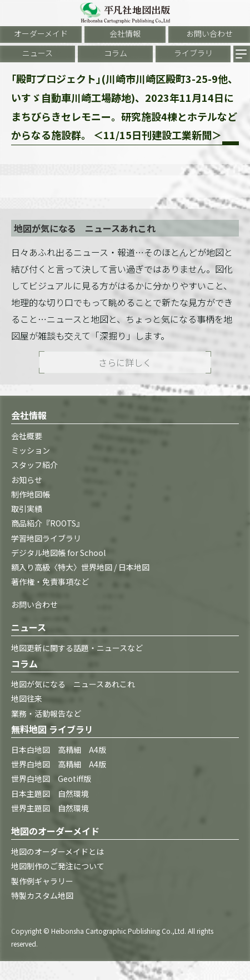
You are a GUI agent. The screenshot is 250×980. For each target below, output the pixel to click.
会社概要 (27, 436)
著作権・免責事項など (50, 582)
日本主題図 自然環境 (50, 794)
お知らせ (27, 480)
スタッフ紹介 (34, 465)
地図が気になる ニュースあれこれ (73, 684)
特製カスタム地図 (42, 895)
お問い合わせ (209, 33)
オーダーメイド (41, 33)
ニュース (37, 53)
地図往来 (27, 698)
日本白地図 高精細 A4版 (59, 750)
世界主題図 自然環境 (50, 808)
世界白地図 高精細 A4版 (59, 764)
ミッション (31, 450)
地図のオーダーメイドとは (57, 851)
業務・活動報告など (46, 713)
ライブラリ (193, 53)
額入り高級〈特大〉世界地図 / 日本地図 (80, 567)
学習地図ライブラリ (46, 538)
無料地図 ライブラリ (52, 729)
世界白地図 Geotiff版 (51, 779)
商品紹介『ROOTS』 (47, 523)
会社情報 (125, 33)
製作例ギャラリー (42, 881)
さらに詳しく (125, 362)
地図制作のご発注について (58, 866)
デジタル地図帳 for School (58, 553)
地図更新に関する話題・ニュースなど (77, 648)
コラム (116, 53)
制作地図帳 (31, 494)
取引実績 (27, 509)
